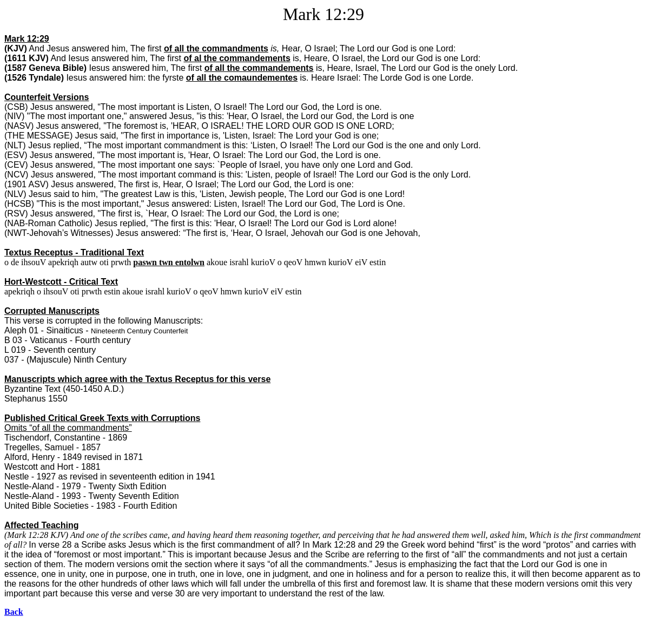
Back (14, 612)
